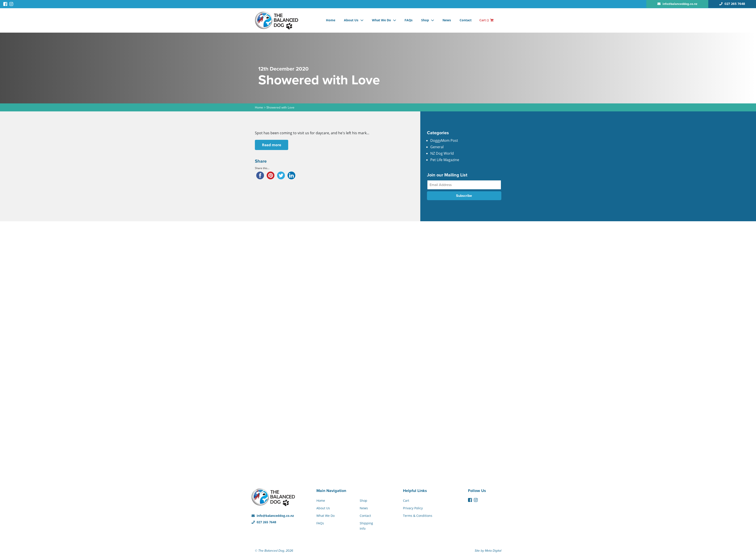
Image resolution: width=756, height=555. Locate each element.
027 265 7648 (264, 522)
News (447, 20)
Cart (486, 20)
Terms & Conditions (418, 516)
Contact (466, 20)
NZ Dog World (442, 153)
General (437, 147)
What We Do (381, 20)
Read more (272, 145)
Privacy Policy (413, 508)
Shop (425, 20)
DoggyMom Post (444, 140)
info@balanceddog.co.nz (273, 516)
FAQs (409, 20)
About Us (351, 20)
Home (331, 20)
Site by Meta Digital (488, 551)
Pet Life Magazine (445, 160)
